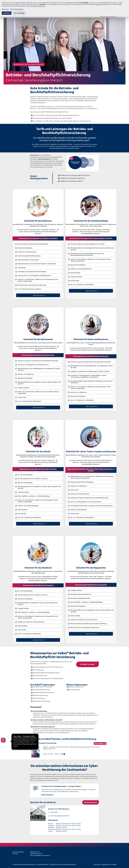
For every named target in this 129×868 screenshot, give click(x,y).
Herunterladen (99, 743)
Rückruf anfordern (47, 795)
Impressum (5, 9)
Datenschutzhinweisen (38, 6)
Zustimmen (7, 13)
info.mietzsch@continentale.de (60, 816)
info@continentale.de (69, 864)
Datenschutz (99, 4)
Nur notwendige (19, 13)
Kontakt (114, 864)
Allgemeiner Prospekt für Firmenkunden (44, 743)
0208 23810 (54, 812)
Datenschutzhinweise (17, 9)
